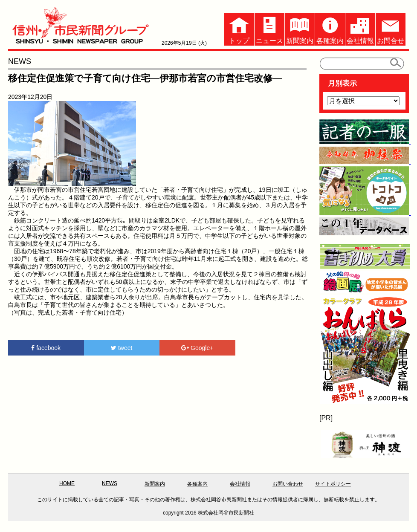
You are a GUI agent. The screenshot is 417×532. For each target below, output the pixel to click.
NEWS (110, 483)
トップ (239, 29)
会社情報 (360, 29)
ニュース (269, 29)
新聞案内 (300, 29)
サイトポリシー (333, 484)
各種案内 (330, 29)
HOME (67, 483)
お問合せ (391, 29)
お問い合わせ (288, 484)
